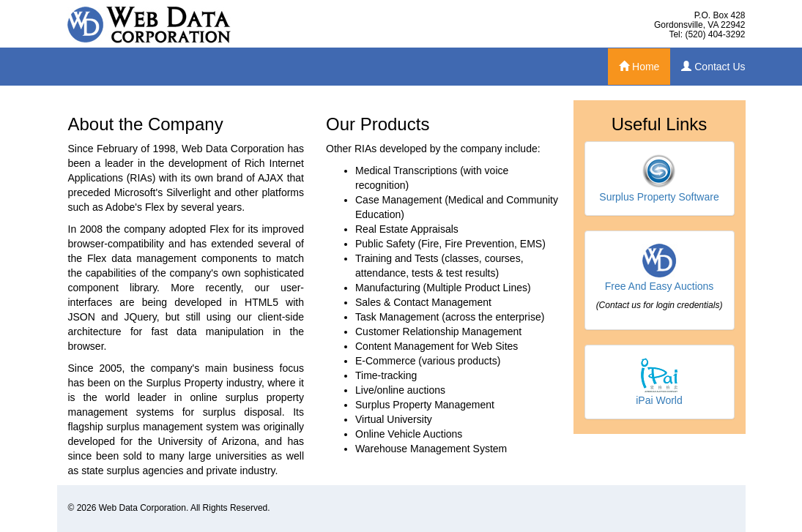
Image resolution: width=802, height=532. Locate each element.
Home (639, 67)
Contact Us (713, 67)
